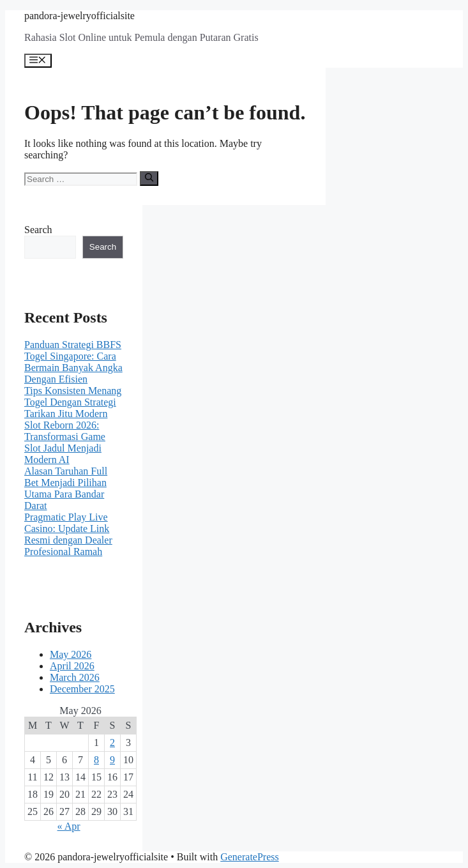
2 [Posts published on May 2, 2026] (112, 742)
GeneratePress (250, 857)
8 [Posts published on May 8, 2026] (96, 760)
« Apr (69, 826)
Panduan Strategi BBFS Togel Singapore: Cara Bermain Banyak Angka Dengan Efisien (73, 362)
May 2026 (71, 654)
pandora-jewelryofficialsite (79, 16)
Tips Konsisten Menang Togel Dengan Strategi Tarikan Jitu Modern (73, 402)
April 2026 (72, 666)
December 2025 (82, 689)
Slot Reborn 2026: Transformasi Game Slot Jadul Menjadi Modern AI (65, 442)
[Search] (149, 178)
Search (38, 230)
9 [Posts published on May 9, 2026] (112, 760)
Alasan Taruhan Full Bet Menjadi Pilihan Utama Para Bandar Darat (66, 488)
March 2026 (75, 677)
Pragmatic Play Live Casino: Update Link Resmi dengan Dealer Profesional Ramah (68, 534)
